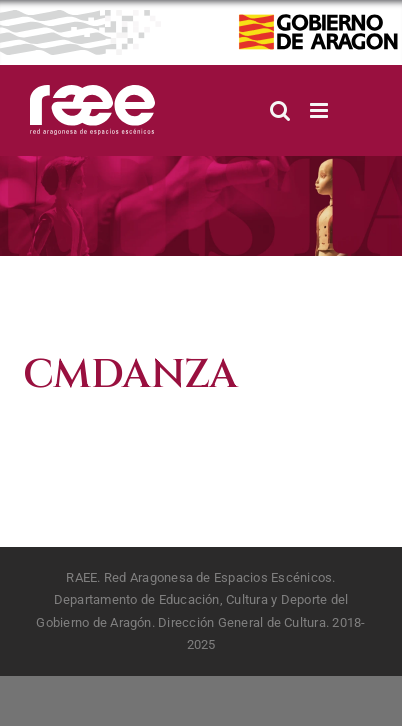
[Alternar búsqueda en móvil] (280, 110)
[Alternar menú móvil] (320, 110)
